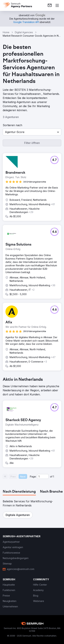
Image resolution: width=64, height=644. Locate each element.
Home (6, 32)
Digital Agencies (24, 32)
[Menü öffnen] (57, 5)
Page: (33, 477)
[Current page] (43, 476)
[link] (50, 5)
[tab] (19, 492)
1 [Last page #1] (54, 477)
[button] (32, 132)
